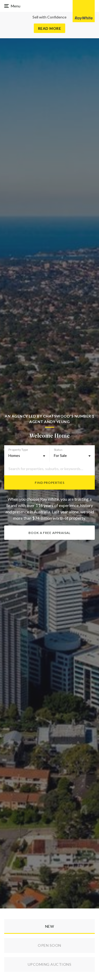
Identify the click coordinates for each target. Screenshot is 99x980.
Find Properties (50, 483)
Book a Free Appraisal (49, 533)
